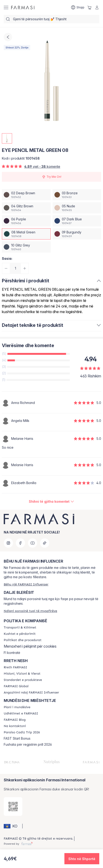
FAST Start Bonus (17, 738)
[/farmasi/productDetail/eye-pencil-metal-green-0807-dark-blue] (77, 221)
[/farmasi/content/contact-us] (15, 726)
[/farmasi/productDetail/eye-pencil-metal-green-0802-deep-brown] (26, 195)
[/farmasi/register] (26, 584)
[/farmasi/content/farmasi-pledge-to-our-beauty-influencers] (31, 693)
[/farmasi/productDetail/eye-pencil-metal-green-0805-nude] (77, 208)
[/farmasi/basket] (90, 7)
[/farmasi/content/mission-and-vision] (22, 674)
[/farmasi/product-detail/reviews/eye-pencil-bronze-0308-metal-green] (52, 502)
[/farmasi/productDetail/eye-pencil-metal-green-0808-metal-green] (26, 234)
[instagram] (8, 543)
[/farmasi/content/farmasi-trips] (21, 714)
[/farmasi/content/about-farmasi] (15, 667)
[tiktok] (45, 543)
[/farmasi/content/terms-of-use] (20, 634)
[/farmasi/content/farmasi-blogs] (15, 720)
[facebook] (20, 543)
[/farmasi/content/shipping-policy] (20, 628)
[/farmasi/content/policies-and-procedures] (23, 640)
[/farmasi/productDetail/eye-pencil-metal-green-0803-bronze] (77, 195)
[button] (12, 826)
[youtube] (33, 543)
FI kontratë (12, 653)
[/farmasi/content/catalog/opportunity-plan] (17, 707)
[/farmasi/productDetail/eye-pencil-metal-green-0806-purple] (26, 221)
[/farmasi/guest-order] (30, 611)
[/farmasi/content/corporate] (16, 686)
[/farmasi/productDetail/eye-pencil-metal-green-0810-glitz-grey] (26, 247)
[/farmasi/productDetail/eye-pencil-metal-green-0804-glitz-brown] (26, 208)
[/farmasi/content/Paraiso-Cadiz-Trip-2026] (22, 732)
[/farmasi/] (23, 7)
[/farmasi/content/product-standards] (23, 680)
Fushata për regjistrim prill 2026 (28, 745)
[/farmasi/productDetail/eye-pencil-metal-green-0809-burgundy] (77, 234)
